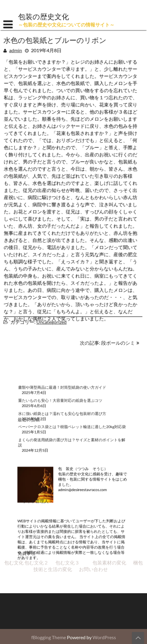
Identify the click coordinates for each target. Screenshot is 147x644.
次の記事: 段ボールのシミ (107, 343)
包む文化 (14, 439)
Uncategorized (52, 320)
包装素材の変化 (109, 439)
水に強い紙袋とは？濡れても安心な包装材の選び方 (64, 423)
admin (17, 50)
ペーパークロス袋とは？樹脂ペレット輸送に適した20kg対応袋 (72, 433)
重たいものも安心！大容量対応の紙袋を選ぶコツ (62, 412)
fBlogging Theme (49, 637)
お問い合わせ (93, 446)
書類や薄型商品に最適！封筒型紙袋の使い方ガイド (64, 401)
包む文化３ (67, 439)
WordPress (104, 637)
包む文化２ (36, 439)
